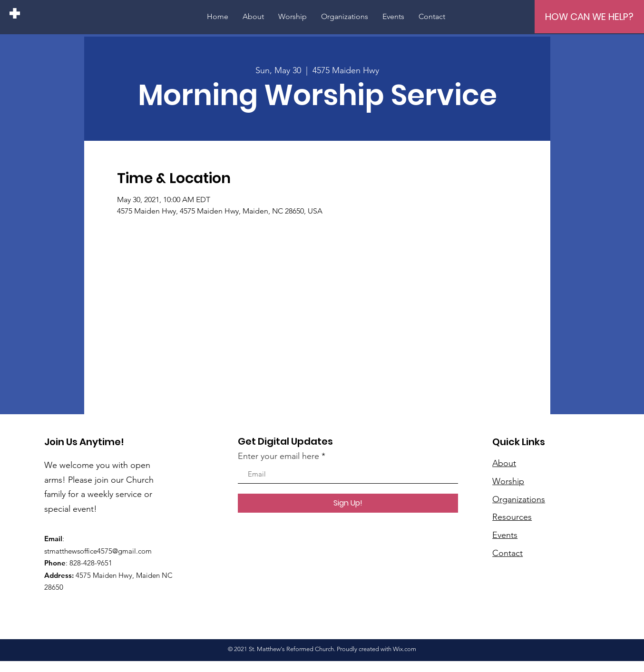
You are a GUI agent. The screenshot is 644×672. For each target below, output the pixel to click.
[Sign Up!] (348, 503)
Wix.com (405, 649)
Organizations (519, 499)
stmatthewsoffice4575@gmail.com (98, 551)
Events (505, 535)
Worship (508, 481)
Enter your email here (278, 456)
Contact (507, 553)
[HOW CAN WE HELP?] (589, 17)
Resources (512, 517)
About (504, 463)
